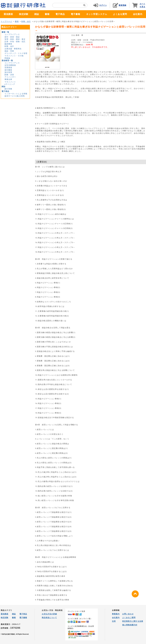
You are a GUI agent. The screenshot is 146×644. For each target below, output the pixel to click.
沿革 (114, 621)
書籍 (47, 14)
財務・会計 (26, 21)
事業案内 (116, 614)
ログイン (103, 5)
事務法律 (8, 79)
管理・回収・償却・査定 (15, 39)
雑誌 (37, 14)
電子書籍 (75, 14)
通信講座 (8, 14)
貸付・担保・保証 (12, 37)
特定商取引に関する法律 (133, 621)
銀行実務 (8, 89)
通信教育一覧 (7, 61)
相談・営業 (9, 51)
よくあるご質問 (129, 618)
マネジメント (10, 82)
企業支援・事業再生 (13, 49)
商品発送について (49, 618)
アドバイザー (10, 77)
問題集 (7, 58)
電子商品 (60, 14)
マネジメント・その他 (14, 56)
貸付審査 (8, 70)
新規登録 (122, 5)
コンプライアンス (12, 34)
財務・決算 (9, 75)
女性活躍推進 (10, 65)
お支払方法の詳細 (49, 614)
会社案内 (138, 14)
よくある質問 (120, 14)
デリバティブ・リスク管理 (16, 53)
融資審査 (8, 44)
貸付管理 (8, 72)
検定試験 (24, 14)
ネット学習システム (97, 14)
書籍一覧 (5, 32)
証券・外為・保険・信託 (15, 42)
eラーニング (10, 84)
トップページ (6, 21)
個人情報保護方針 (130, 625)
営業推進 (8, 68)
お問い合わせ (128, 614)
